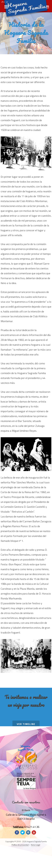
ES (3, 2)
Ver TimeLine (26, 724)
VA (7, 2)
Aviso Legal (36, 845)
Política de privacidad (20, 845)
